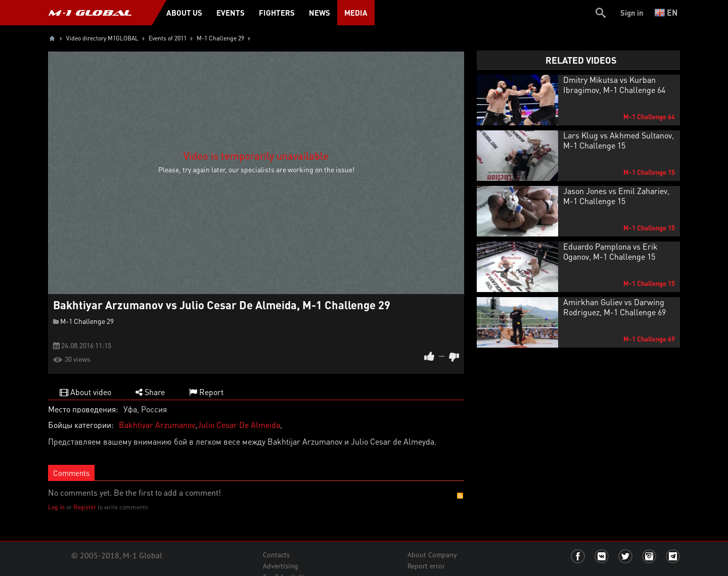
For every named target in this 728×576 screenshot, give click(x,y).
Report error (426, 566)
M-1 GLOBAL (90, 13)
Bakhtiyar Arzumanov (157, 425)
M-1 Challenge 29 (87, 321)
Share (150, 392)
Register (85, 507)
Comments (71, 473)
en (666, 12)
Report (206, 392)
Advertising (281, 566)
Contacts (276, 555)
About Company (432, 555)
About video (85, 392)
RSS (460, 496)
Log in (56, 507)
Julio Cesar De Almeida (239, 425)
